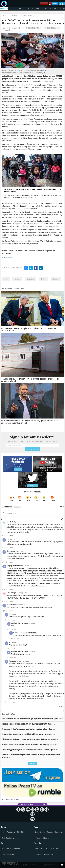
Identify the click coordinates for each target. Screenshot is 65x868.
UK (22, 832)
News (5, 16)
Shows (46, 838)
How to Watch (54, 848)
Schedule (16, 848)
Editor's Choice (27, 16)
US (18, 832)
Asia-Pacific (7, 838)
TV (2, 843)
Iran (3, 832)
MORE (33, 763)
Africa (16, 838)
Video (36, 827)
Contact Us (49, 854)
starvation (56, 279)
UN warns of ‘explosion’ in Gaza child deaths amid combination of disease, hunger (32, 191)
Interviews (59, 832)
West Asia (11, 832)
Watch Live (6, 848)
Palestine (14, 16)
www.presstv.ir (8, 257)
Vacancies (39, 854)
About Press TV (41, 848)
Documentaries (8, 854)
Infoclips (38, 838)
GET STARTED (32, 449)
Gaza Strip (31, 279)
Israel (6, 279)
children (43, 279)
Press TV (37, 843)
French (55, 4)
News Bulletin (40, 832)
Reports (50, 832)
